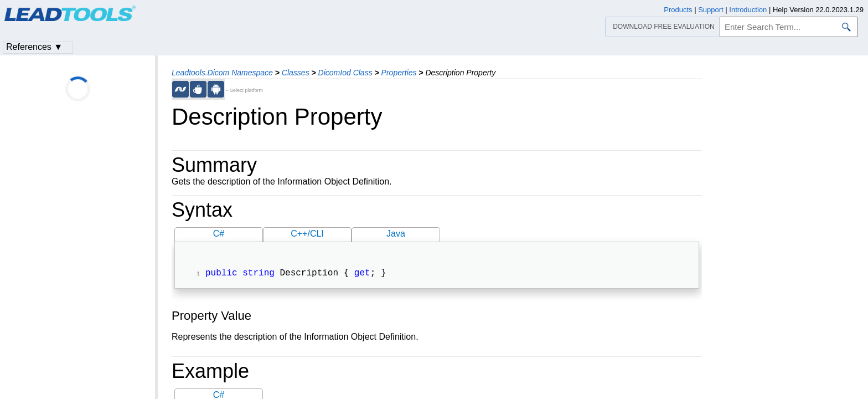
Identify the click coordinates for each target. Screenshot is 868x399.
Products (678, 10)
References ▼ (34, 47)
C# (219, 234)
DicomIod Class (345, 73)
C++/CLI (307, 234)
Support (711, 10)
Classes (296, 73)
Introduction (748, 10)
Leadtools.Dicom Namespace (222, 73)
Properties (399, 73)
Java (396, 234)
